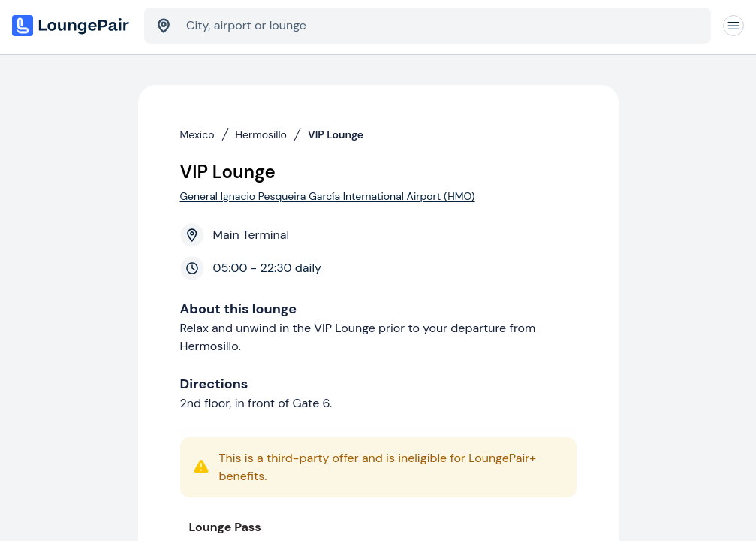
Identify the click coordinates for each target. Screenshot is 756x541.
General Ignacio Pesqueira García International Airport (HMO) (328, 196)
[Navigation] (733, 26)
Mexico (197, 134)
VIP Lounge (336, 134)
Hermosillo (261, 134)
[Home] (72, 26)
